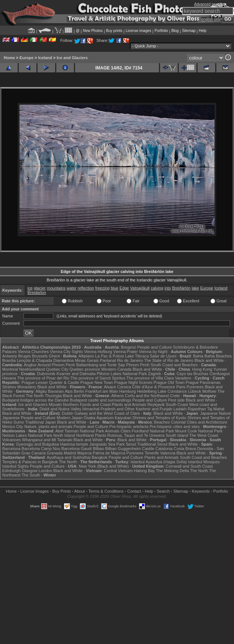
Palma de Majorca (109, 453)
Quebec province (85, 369)
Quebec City (57, 369)
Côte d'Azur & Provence (154, 387)
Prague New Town (97, 382)
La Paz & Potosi (110, 356)
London (45, 471)
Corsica (124, 387)
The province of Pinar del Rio (43, 378)
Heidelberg (147, 391)
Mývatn (55, 404)
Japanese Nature (216, 413)
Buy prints (114, 31)
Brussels (40, 356)
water (72, 288)
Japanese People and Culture (29, 418)
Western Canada (116, 369)
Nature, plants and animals (48, 427)
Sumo (19, 422)
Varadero (183, 378)
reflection (86, 288)
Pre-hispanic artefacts (129, 427)
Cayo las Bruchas (192, 374)
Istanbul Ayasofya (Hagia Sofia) (159, 462)
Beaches (162, 422)
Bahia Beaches (218, 356)
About (80, 491)
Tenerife (152, 453)
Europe (26, 58)
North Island (64, 435)
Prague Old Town (169, 382)
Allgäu (41, 391)
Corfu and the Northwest (147, 396)
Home (9, 58)
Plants (101, 435)
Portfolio (161, 31)
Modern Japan (70, 418)
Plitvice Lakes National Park (122, 374)
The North (35, 396)
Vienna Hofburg (98, 352)
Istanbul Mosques (204, 462)
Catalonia (164, 449)
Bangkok (100, 457)
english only (211, 19)
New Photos (93, 31)
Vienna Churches (33, 352)
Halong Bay (144, 471)
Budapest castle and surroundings (100, 400)
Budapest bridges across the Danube (36, 400)
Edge (124, 288)
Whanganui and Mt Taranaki (47, 440)
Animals (112, 431)
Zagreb (154, 374)
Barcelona (11, 449)
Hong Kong (202, 369)
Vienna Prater (126, 352)
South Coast (177, 404)
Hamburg (127, 391)
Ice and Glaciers (72, 58)
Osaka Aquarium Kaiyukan (107, 418)
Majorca (84, 453)
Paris (181, 387)
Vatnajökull (140, 288)
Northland (85, 435)
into (168, 288)
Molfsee (210, 391)
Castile (148, 449)
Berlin (79, 391)
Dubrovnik (46, 374)
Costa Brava (185, 449)
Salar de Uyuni (163, 356)
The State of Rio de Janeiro (169, 360)
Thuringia (53, 396)
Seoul (131, 444)
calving (157, 288)
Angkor (30, 365)
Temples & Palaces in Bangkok (30, 462)
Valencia (168, 453)
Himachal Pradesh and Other (109, 409)
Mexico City (13, 427)
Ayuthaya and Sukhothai (69, 457)
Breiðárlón (181, 288)
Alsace (110, 387)
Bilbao (98, 449)
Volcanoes (12, 440)
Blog (175, 31)
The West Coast (204, 435)
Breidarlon (37, 292)
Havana (9, 378)
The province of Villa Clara (150, 378)
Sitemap (189, 31)
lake (195, 288)
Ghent (54, 356)
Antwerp (10, 356)
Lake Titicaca (137, 356)
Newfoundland (32, 369)
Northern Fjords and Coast (87, 404)
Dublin (68, 413)
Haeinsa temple (74, 444)
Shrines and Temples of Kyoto (159, 418)
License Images (34, 491)
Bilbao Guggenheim (123, 449)
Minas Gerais (87, 360)
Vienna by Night (153, 352)
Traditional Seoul (152, 444)
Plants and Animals (129, 404)
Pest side (176, 400)
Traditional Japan (40, 422)
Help (203, 31)
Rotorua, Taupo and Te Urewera (136, 435)
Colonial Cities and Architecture (199, 422)
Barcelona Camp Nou (41, 449)
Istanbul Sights (15, 466)
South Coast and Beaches (174, 365)
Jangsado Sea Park (107, 444)
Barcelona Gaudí (77, 449)
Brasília (9, 360)
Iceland (45, 58)
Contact (134, 491)
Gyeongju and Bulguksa (37, 444)
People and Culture (155, 347)
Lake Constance (173, 391)
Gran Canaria (33, 453)
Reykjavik (156, 404)
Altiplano (86, 356)
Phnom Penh (138, 365)
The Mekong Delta (173, 471)
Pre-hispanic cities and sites (175, 427)
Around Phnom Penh (56, 365)
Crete (175, 396)
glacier (40, 288)
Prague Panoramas (203, 382)
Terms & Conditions (106, 491)
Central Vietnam (118, 471)
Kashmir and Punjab (154, 409)
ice (30, 288)
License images (139, 31)
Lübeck (194, 391)
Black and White (209, 360)
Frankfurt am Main (102, 391)
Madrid (70, 453)
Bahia (198, 356)
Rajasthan (197, 409)
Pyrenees (195, 387)
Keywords (201, 491)
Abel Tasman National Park (79, 431)
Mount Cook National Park (199, 431)
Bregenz (129, 347)
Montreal (10, 369)
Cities (125, 431)
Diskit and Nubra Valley (61, 409)
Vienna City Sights (66, 352)
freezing (102, 288)
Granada (55, 453)
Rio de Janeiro (130, 360)
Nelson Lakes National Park (27, 435)
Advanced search (208, 4)
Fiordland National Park (153, 431)
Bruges (24, 356)
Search (163, 491)
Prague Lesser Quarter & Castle (51, 382)
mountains (56, 288)
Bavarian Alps (60, 391)
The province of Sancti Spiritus (98, 378)
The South (31, 475)
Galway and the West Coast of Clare (107, 413)
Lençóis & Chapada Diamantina (45, 360)
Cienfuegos (220, 374)
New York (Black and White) (104, 466)
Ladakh (180, 409)
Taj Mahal (216, 409)
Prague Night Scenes (133, 382)
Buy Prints (61, 491)
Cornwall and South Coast (189, 466)
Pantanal (108, 360)
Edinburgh (11, 471)
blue (115, 288)
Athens (117, 396)
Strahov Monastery (19, 387)
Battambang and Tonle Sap (101, 365)
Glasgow (30, 471)
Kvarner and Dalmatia (76, 374)
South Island (177, 435)
